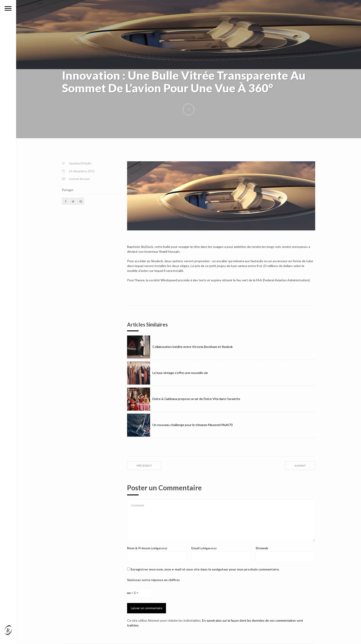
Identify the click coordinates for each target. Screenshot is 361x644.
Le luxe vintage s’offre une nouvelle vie (167, 373)
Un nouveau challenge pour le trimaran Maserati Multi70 (180, 425)
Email (204, 548)
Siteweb (262, 548)
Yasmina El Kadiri (80, 163)
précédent (144, 466)
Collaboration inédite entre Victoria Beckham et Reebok (180, 347)
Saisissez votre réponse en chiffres (153, 580)
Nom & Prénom (147, 548)
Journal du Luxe (79, 179)
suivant (300, 466)
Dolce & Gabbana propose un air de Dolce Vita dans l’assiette (184, 399)
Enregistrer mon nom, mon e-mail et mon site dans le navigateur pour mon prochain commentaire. (205, 569)
